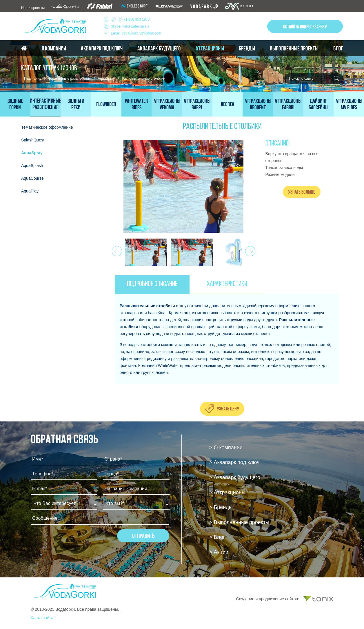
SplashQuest (33, 140)
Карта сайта (42, 618)
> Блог (217, 537)
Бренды (247, 48)
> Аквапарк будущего (235, 477)
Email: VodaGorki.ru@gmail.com (136, 33)
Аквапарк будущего (159, 48)
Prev (116, 250)
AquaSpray (106, 79)
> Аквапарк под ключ (234, 462)
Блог (338, 48)
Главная (31, 79)
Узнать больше (302, 192)
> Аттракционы (227, 492)
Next (249, 250)
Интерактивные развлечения (68, 79)
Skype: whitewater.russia (130, 26)
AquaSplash (32, 166)
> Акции (219, 552)
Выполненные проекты (294, 48)
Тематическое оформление (47, 127)
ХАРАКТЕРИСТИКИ (227, 284)
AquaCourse (32, 178)
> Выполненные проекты (239, 522)
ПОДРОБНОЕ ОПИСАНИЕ (152, 284)
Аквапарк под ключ (102, 48)
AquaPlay (30, 191)
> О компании (226, 448)
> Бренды (221, 507)
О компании (54, 48)
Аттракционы (210, 48)
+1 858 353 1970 (130, 19)
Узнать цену (228, 409)
